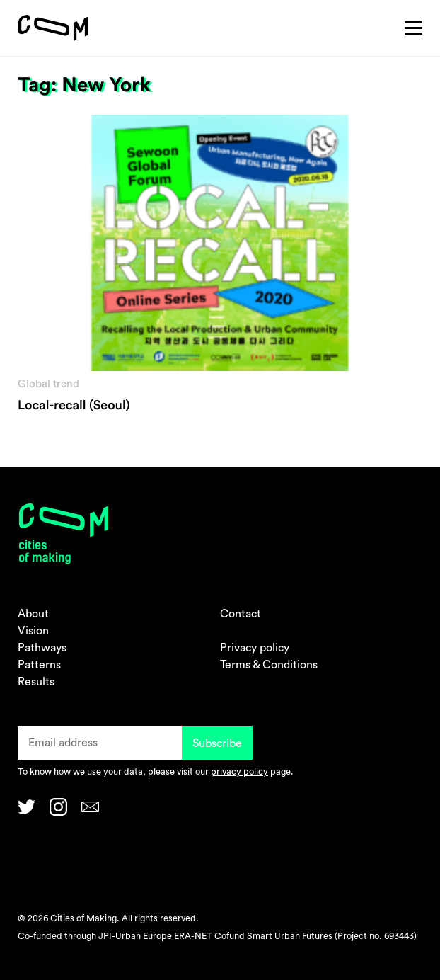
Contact (241, 614)
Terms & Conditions (269, 665)
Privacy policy (255, 648)
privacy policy (239, 772)
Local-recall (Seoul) (74, 406)
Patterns (39, 665)
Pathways (42, 648)
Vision (33, 631)
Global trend (48, 384)
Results (36, 682)
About (33, 614)
